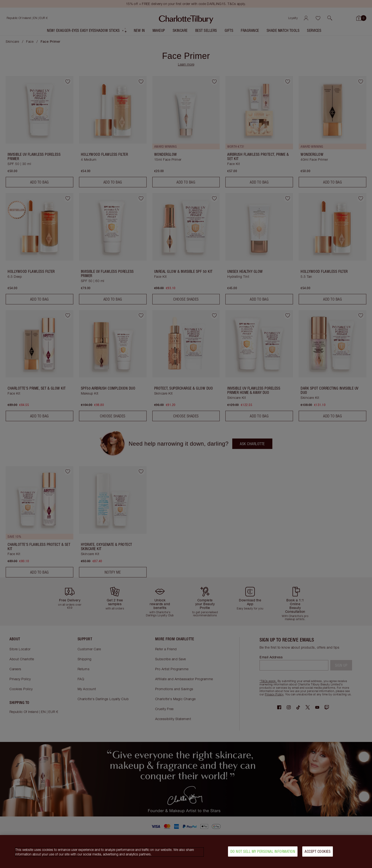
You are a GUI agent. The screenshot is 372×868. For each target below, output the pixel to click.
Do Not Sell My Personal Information (263, 853)
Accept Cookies (318, 853)
